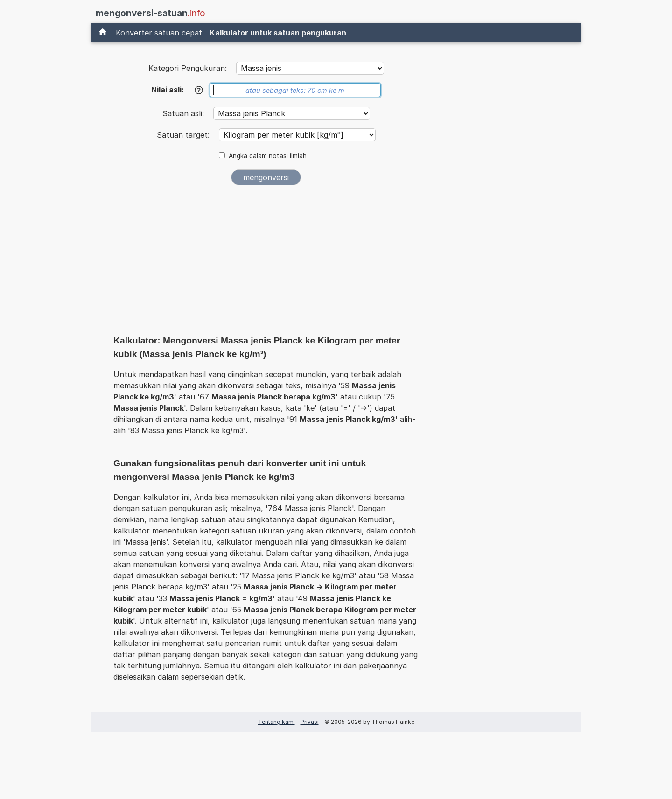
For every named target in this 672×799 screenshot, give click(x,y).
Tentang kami (276, 722)
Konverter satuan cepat (159, 33)
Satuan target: (184, 135)
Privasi (310, 722)
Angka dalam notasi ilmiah (268, 156)
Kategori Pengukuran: (188, 68)
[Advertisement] (266, 262)
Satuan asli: (184, 113)
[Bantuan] (199, 90)
